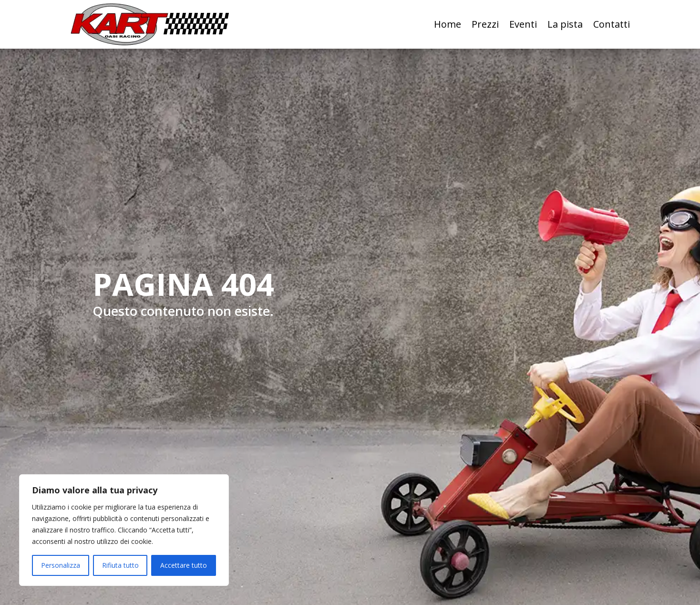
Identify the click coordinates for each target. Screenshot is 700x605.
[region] (124, 530)
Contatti (612, 24)
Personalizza (61, 565)
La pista (565, 24)
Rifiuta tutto (120, 565)
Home (448, 24)
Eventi (523, 24)
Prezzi (485, 24)
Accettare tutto (184, 565)
